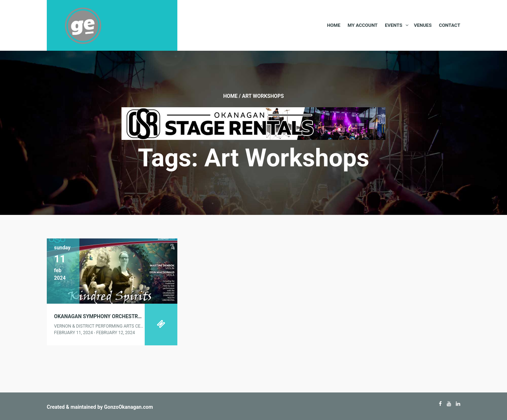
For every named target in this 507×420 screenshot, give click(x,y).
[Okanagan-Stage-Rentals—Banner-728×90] (253, 123)
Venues (423, 25)
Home (334, 25)
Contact (450, 25)
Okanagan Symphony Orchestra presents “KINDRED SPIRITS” (134, 316)
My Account (362, 25)
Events (393, 25)
